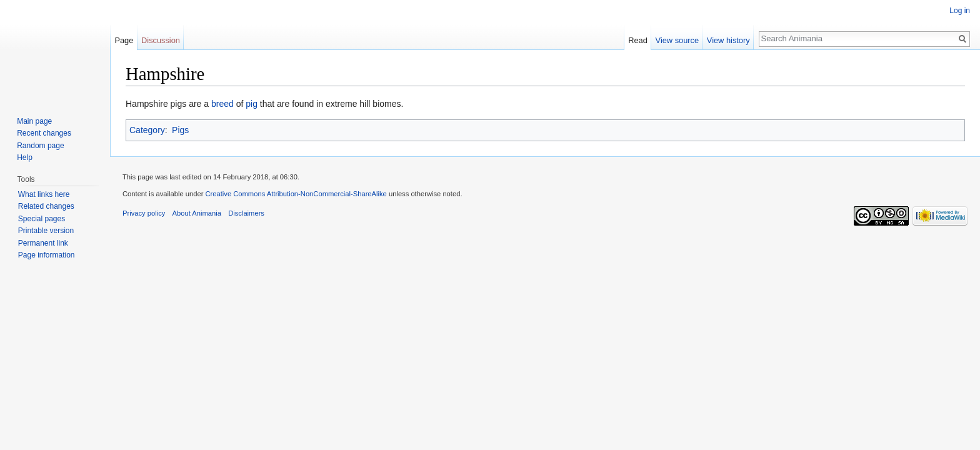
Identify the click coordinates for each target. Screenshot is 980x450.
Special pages (42, 219)
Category (147, 130)
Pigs (180, 130)
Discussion (161, 40)
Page (124, 40)
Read (638, 40)
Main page (34, 121)
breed (222, 104)
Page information (47, 255)
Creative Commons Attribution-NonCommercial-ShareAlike (296, 194)
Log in (960, 11)
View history (728, 40)
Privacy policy (144, 213)
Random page (40, 146)
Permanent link (43, 243)
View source (677, 40)
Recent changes (44, 133)
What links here (44, 194)
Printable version (46, 231)
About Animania (197, 213)
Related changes (46, 206)
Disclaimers (246, 213)
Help (25, 157)
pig (252, 104)
